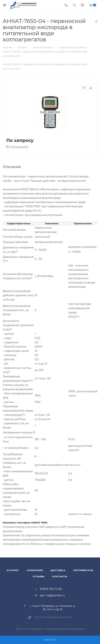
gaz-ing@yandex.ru (52, 595)
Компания (35, 570)
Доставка (58, 570)
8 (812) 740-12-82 (51, 589)
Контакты (60, 576)
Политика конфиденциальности (53, 617)
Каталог (13, 570)
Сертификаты (83, 570)
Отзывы (39, 576)
